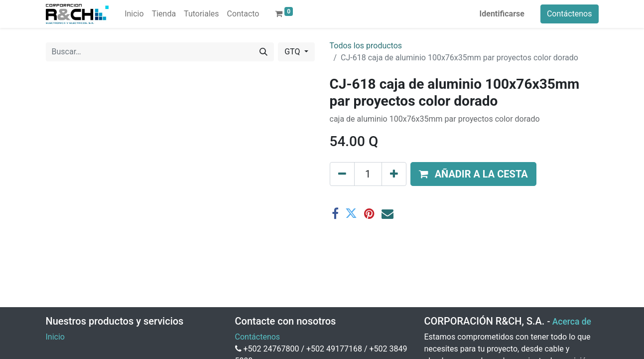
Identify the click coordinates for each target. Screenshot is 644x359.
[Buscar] (263, 52)
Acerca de (572, 322)
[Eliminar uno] (342, 174)
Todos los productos (366, 46)
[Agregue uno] (394, 174)
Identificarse (502, 14)
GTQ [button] (293, 52)
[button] (473, 174)
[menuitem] (134, 14)
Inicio (55, 337)
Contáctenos (570, 14)
